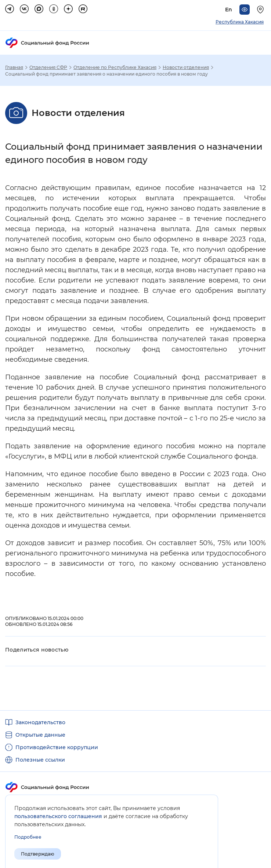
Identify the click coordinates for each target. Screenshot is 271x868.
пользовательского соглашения (58, 816)
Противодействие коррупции (57, 747)
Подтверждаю (38, 854)
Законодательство (40, 722)
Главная (14, 68)
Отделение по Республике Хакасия (115, 68)
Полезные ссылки (40, 760)
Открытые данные (40, 735)
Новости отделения (186, 68)
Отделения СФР (48, 68)
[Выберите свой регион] (261, 10)
